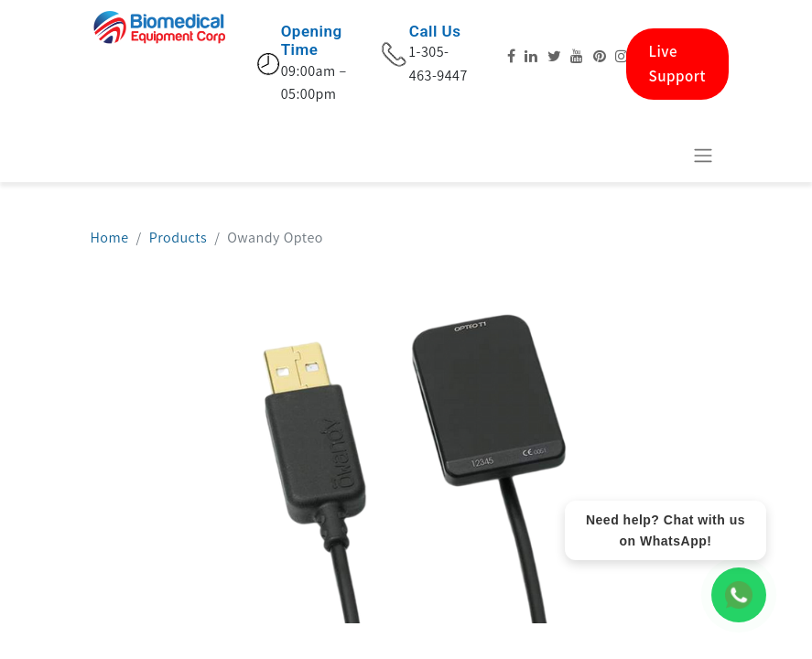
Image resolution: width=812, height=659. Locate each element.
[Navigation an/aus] (703, 155)
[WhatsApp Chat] (739, 595)
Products (178, 238)
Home (110, 238)
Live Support (678, 64)
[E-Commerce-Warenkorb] (658, 155)
